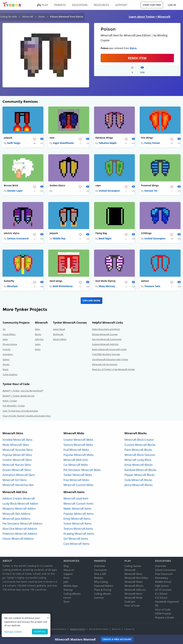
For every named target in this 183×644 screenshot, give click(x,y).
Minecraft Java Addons (16, 519)
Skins (37, 330)
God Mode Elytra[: (106, 281)
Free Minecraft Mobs (76, 480)
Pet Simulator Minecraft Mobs (82, 470)
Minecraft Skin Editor (136, 578)
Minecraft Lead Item (76, 499)
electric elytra (12, 234)
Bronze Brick (11, 186)
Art (4, 330)
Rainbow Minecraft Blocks (140, 470)
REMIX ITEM (137, 58)
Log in (172, 5)
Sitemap (68, 590)
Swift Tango (14, 143)
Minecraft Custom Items (78, 504)
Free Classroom (164, 574)
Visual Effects (9, 335)
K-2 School (161, 594)
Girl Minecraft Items (76, 539)
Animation (8, 355)
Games (6, 360)
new (52, 138)
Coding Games (133, 566)
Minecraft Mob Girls (76, 460)
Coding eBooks (72, 594)
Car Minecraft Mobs (76, 465)
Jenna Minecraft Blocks (139, 486)
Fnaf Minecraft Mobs (76, 450)
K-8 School (161, 598)
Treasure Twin (152, 287)
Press (67, 578)
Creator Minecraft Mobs (78, 440)
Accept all (40, 632)
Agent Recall (59, 330)
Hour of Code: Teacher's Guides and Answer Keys (27, 416)
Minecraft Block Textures (140, 455)
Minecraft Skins (133, 574)
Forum (67, 598)
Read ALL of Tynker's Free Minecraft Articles (113, 370)
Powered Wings (150, 186)
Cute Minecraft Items (76, 544)
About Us (69, 570)
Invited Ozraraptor (109, 191)
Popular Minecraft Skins (17, 455)
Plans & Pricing (103, 590)
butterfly (9, 281)
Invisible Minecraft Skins (17, 440)
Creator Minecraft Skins (17, 460)
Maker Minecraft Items (77, 509)
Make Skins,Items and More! (106, 330)
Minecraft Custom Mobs (78, 486)
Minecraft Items (133, 594)
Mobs (38, 350)
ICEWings (146, 234)
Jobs (66, 582)
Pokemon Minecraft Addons (20, 534)
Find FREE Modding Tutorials (106, 355)
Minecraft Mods (133, 598)
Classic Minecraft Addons (18, 539)
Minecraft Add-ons (135, 590)
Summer (99, 598)
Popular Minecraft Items (79, 514)
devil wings (56, 281)
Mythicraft (58, 335)
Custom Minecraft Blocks (140, 445)
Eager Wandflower (63, 143)
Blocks (38, 335)
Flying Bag (101, 234)
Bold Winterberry (63, 287)
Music (6, 370)
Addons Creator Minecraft (19, 499)
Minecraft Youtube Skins (18, 450)
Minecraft (28, 17)
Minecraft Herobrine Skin (18, 486)
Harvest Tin (151, 191)
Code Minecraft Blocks (138, 480)
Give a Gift (100, 574)
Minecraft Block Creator (139, 440)
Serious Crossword (18, 239)
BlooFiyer (12, 287)
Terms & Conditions (57, 630)
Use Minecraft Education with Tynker (110, 360)
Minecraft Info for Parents (105, 365)
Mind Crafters (60, 340)
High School (162, 586)
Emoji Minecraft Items (77, 519)
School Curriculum (166, 570)
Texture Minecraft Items (78, 529)
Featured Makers (104, 586)
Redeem (99, 578)
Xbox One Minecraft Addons (20, 529)
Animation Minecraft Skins (19, 476)
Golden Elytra (57, 186)
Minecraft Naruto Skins (17, 465)
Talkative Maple (108, 143)
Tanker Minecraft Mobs (78, 476)
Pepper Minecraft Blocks (140, 476)
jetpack (54, 234)
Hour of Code (132, 606)
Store (66, 602)
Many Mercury (107, 287)
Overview (100, 566)
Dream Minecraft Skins (17, 470)
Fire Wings (147, 138)
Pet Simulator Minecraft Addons (22, 524)
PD (157, 606)
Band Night (105, 239)
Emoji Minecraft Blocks (139, 465)
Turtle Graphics (10, 375)
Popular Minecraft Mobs (79, 455)
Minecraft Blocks (134, 586)
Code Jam (130, 602)
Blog (66, 566)
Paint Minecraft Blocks (138, 450)
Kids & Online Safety (99, 630)
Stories (6, 365)
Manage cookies (13, 632)
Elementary (162, 578)
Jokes (5, 340)
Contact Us (129, 630)
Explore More (91, 301)
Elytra (133, 48)
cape (98, 186)
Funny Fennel (152, 143)
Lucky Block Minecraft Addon (20, 504)
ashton (145, 281)
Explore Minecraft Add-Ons (105, 345)
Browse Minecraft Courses (105, 335)
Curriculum (100, 570)
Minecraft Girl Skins (15, 480)
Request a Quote (164, 618)
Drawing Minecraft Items (79, 534)
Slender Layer (15, 191)
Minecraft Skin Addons (16, 514)
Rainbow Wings (104, 138)
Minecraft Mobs (133, 582)
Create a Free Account (117, 639)
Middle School (163, 582)
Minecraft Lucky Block (138, 460)
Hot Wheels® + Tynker (14, 406)
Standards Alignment (167, 602)
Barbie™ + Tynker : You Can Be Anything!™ (23, 391)
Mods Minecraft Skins (16, 445)
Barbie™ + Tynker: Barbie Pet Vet (19, 396)
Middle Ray (59, 239)
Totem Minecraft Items (78, 524)
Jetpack (8, 138)
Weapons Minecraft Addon (19, 509)
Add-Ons (39, 340)
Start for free (152, 5)
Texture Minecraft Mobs (78, 445)
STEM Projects (163, 614)
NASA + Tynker (10, 401)
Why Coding (101, 582)
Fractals (6, 350)
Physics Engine (10, 345)
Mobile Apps (71, 586)
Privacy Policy (78, 630)
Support (68, 574)
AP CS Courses (163, 590)
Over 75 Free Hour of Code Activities (20, 411)
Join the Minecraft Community (107, 340)
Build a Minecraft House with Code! (109, 350)
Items (42, 17)
